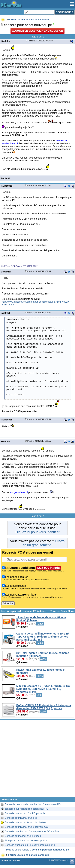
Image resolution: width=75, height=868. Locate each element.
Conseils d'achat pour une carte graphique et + (30, 845)
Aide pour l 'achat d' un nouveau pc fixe (26, 840)
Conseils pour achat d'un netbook (23, 836)
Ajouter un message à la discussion (37, 31)
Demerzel (6, 272)
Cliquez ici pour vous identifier (37, 532)
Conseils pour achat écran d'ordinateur (26, 822)
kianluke (5, 41)
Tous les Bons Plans (62, 611)
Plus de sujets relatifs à (37, 850)
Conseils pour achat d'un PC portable (25, 813)
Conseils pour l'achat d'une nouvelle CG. (27, 827)
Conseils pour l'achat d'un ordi (21, 818)
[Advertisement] (37, 760)
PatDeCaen (7, 186)
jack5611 (6, 313)
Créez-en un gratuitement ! (44, 543)
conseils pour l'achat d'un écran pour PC (27, 809)
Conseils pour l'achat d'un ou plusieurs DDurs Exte (32, 831)
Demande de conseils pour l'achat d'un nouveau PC (33, 804)
